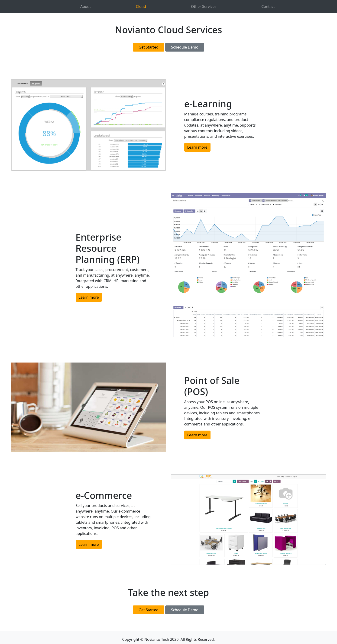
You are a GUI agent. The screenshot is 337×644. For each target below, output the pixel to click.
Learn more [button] (197, 147)
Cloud (141, 7)
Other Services (204, 7)
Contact (268, 7)
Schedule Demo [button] (185, 47)
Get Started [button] (148, 47)
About (86, 7)
